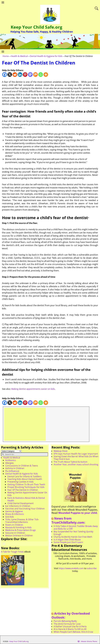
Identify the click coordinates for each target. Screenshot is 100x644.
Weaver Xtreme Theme (89, 641)
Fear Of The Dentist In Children (23, 490)
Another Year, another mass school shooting (76, 464)
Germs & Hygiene (14, 511)
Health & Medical (19, 56)
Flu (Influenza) (12, 471)
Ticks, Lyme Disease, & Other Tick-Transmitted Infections (22, 521)
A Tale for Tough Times (12, 552)
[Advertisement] (25, 424)
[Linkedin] (20, 75)
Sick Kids (10, 517)
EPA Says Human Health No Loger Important (76, 454)
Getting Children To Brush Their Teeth (26, 484)
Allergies (10, 463)
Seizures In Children (15, 533)
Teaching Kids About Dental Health (25, 479)
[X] (10, 75)
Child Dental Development (20, 503)
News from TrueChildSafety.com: (68, 520)
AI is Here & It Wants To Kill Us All (70, 629)
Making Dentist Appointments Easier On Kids (27, 494)
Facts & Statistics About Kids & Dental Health (26, 499)
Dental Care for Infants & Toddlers (24, 476)
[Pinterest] (25, 75)
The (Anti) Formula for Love (67, 624)
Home (6, 56)
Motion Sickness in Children (19, 536)
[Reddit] (15, 75)
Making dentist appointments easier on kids (33, 389)
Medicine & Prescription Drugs (21, 530)
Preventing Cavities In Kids (20, 482)
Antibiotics (11, 460)
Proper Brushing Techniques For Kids (26, 487)
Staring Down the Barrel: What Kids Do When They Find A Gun (76, 458)
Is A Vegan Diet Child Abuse (67, 540)
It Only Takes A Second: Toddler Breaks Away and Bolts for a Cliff (76, 527)
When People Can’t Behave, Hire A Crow (73, 632)
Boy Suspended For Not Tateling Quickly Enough (73, 533)
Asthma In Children (15, 468)
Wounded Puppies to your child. (78, 513)
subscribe (92, 568)
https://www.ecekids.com (71, 568)
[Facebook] (5, 75)
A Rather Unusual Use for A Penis (70, 626)
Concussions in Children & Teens (22, 466)
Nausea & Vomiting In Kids (18, 527)
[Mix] (35, 75)
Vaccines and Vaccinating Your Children (25, 509)
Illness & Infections (15, 514)
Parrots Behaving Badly (65, 621)
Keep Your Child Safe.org (36, 27)
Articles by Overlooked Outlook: (71, 615)
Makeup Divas (61, 451)
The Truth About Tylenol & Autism (70, 462)
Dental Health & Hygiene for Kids (46, 56)
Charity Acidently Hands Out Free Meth (73, 537)
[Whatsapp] (41, 75)
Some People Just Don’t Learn (68, 542)
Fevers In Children (14, 525)
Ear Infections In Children (18, 506)
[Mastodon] (30, 75)
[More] (46, 75)
